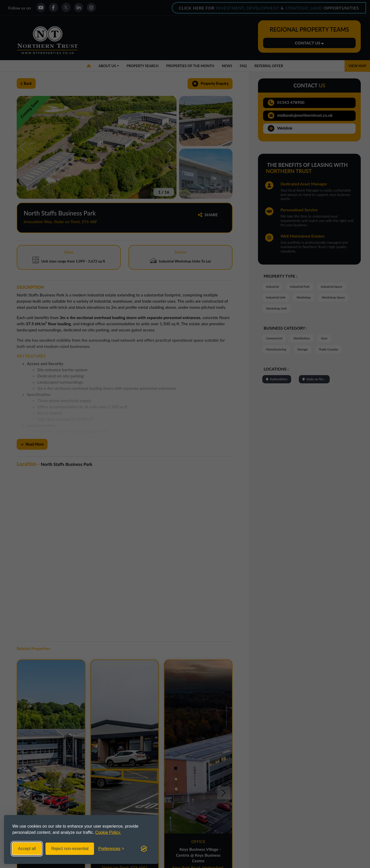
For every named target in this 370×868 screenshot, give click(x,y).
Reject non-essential (70, 849)
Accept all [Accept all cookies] (27, 849)
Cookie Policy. (108, 832)
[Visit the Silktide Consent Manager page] (144, 849)
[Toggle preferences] (111, 849)
